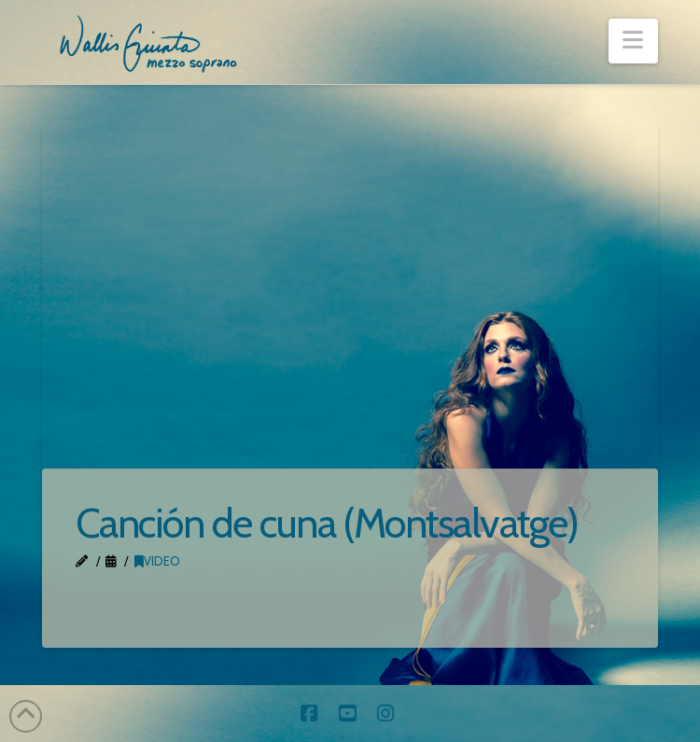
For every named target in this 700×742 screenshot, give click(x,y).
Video (157, 561)
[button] (633, 41)
